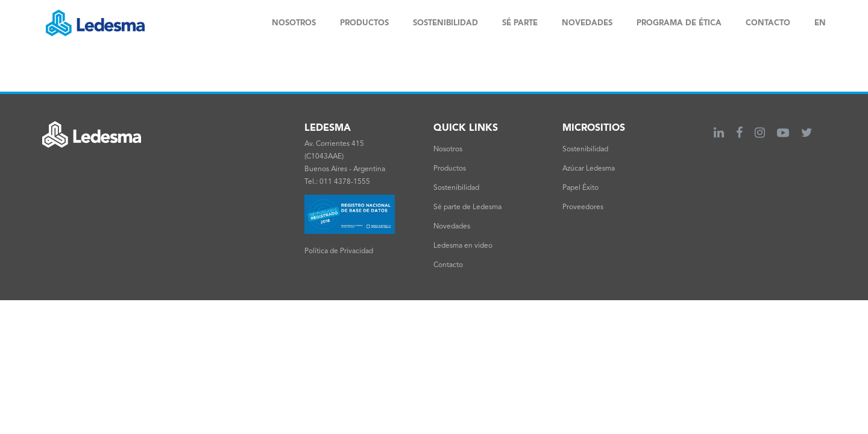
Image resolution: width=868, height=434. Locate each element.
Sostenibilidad (456, 188)
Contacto (448, 265)
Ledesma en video (463, 246)
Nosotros (448, 149)
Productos (450, 169)
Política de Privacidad (339, 251)
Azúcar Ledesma (589, 169)
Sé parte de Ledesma (467, 207)
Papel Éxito (580, 188)
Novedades (452, 227)
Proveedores (583, 207)
